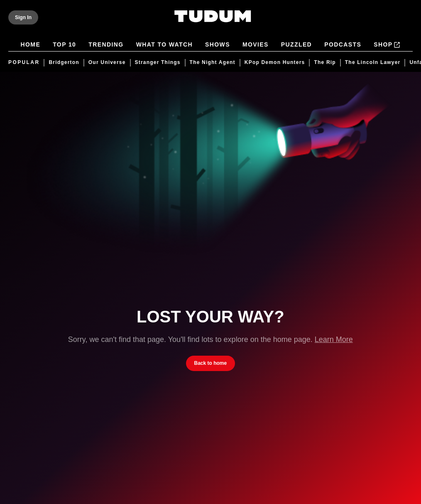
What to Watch (164, 45)
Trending (106, 45)
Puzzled (296, 45)
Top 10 (64, 45)
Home (31, 45)
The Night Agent (213, 63)
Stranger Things (158, 63)
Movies (256, 45)
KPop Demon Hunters (275, 63)
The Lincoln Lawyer (373, 63)
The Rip (325, 63)
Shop (387, 45)
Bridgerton (64, 63)
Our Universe (107, 63)
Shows (218, 45)
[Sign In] (23, 17)
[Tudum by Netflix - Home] (213, 22)
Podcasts (343, 45)
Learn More (334, 339)
